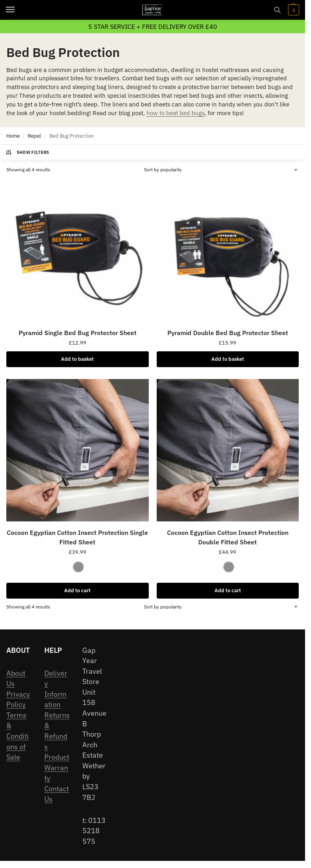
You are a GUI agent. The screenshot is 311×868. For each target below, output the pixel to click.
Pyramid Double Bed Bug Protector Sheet (228, 333)
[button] (293, 10)
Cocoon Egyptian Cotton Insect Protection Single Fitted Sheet (77, 537)
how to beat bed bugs (175, 113)
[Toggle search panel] (277, 10)
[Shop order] (221, 170)
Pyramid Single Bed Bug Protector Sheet (78, 333)
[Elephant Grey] (78, 567)
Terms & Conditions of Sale (18, 736)
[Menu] (18, 10)
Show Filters (27, 152)
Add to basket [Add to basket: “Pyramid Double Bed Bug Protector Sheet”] (228, 359)
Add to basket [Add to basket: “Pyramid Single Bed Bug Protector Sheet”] (77, 359)
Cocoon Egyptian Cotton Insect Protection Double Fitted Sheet (228, 537)
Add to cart (77, 590)
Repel (34, 136)
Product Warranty (57, 768)
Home (13, 136)
